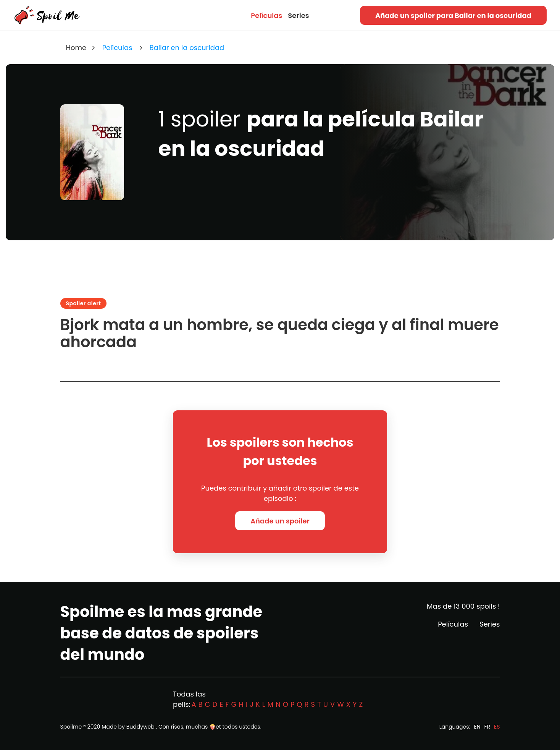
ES (497, 727)
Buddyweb (140, 727)
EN (477, 727)
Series (298, 15)
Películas (266, 15)
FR (487, 727)
